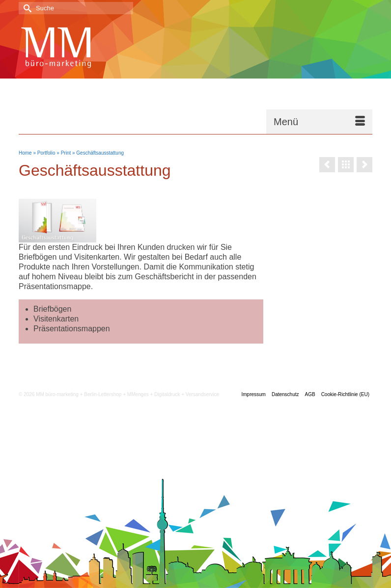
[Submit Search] (26, 8)
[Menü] (319, 122)
